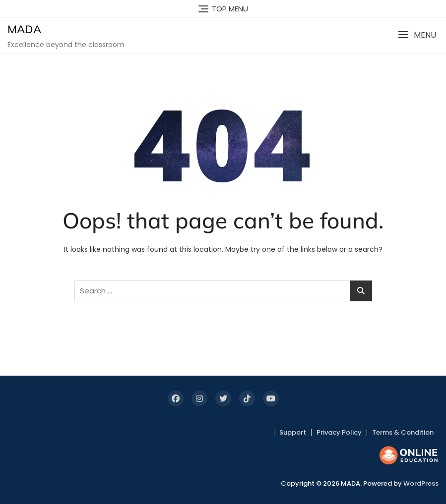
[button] (417, 35)
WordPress (421, 483)
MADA (24, 29)
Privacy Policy (339, 432)
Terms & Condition (403, 432)
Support (293, 432)
